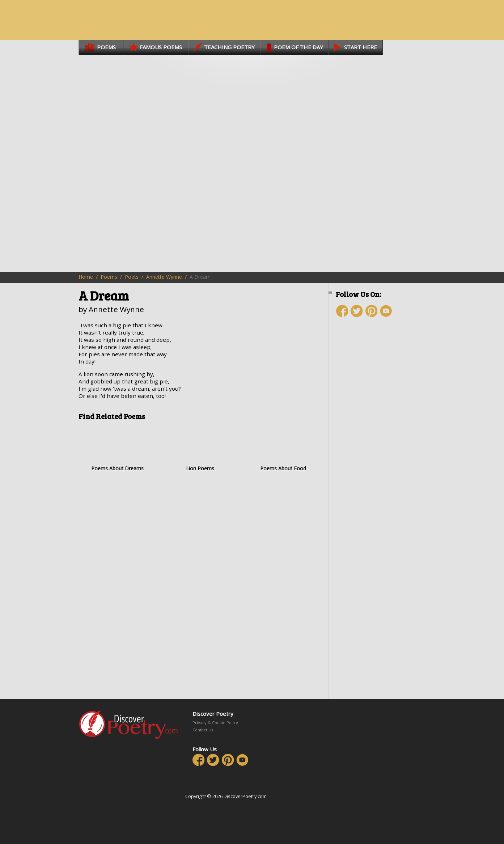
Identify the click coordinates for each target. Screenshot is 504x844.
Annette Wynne (164, 277)
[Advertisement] (379, 452)
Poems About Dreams (117, 448)
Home (86, 277)
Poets (132, 277)
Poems (109, 277)
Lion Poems (200, 448)
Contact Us (203, 730)
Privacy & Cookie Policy (215, 723)
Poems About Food (283, 448)
